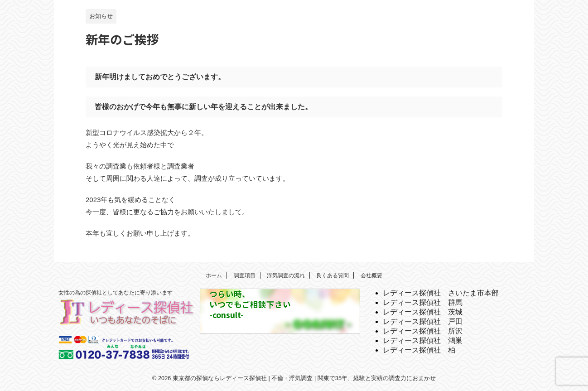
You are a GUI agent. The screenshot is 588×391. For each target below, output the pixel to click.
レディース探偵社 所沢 (423, 331)
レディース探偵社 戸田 (423, 321)
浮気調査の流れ (286, 275)
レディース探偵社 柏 (419, 350)
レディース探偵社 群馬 (423, 302)
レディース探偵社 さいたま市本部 (441, 293)
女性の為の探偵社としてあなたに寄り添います (116, 293)
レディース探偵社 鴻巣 (423, 340)
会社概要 (371, 275)
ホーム (214, 275)
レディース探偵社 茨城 (423, 312)
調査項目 (245, 275)
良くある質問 (333, 275)
